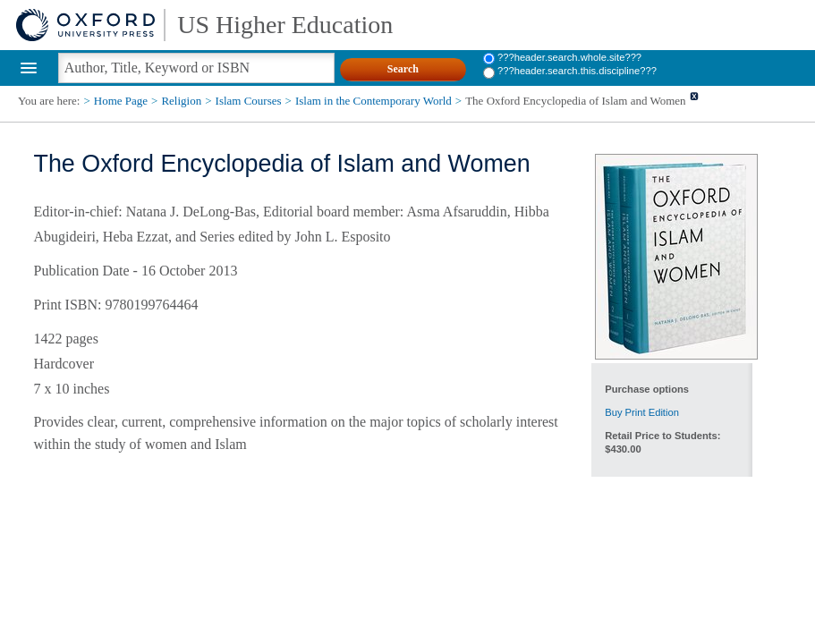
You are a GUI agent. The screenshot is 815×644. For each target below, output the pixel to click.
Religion (181, 101)
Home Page (121, 101)
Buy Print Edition (642, 412)
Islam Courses (249, 101)
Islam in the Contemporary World (374, 101)
